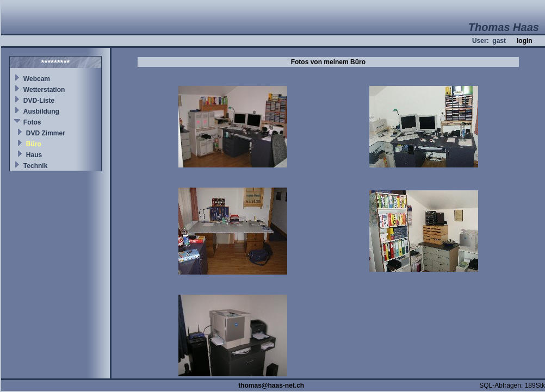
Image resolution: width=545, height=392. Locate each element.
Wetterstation (44, 90)
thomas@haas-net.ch (271, 385)
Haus (34, 155)
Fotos (32, 122)
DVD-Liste (39, 101)
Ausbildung (41, 111)
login (525, 41)
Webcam (37, 79)
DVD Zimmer (46, 133)
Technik (35, 166)
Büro (34, 144)
